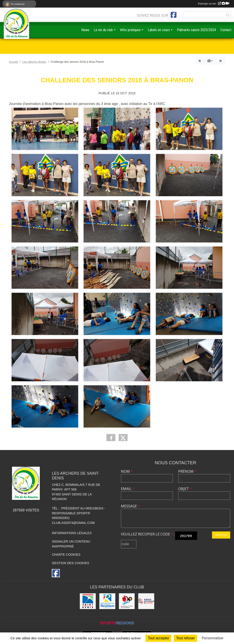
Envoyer (221, 535)
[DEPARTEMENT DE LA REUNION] (107, 601)
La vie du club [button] (103, 30)
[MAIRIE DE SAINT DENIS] (88, 601)
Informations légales (72, 533)
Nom (127, 471)
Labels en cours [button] (159, 30)
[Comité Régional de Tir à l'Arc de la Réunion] (127, 601)
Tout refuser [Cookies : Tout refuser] (185, 638)
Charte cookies (66, 555)
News (85, 30)
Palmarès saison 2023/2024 (196, 30)
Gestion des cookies (70, 563)
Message (130, 506)
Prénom (187, 471)
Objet (185, 489)
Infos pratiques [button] (130, 30)
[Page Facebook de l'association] (174, 15)
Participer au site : (214, 4)
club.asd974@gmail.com (73, 523)
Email (128, 489)
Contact (226, 30)
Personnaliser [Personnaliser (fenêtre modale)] (213, 638)
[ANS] (146, 601)
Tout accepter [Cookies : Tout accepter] (158, 638)
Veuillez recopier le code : (148, 534)
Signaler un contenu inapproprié (71, 544)
